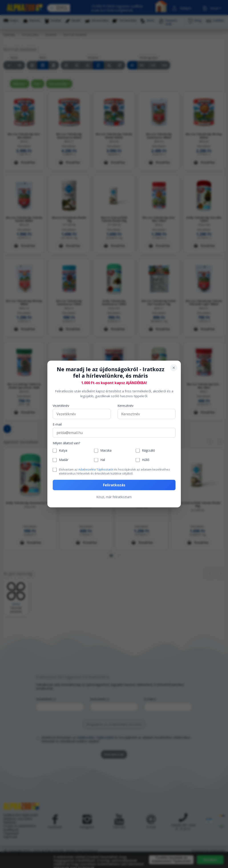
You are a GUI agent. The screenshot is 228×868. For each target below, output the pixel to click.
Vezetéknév (61, 406)
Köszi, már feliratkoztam (114, 497)
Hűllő (146, 460)
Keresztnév (125, 406)
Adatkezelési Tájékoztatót (96, 469)
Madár (64, 460)
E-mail (57, 424)
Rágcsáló (148, 451)
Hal (103, 460)
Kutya (63, 451)
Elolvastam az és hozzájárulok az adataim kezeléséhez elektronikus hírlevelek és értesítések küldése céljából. (114, 471)
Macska (106, 451)
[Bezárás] (174, 368)
